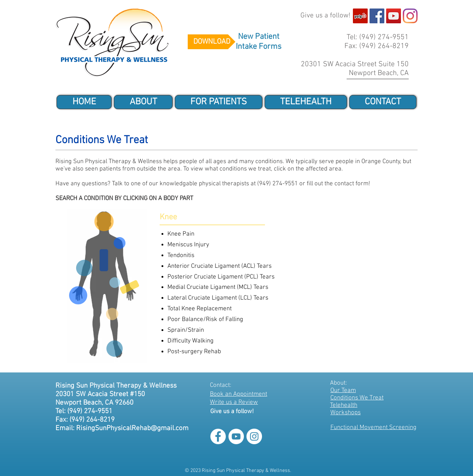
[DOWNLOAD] (212, 42)
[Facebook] (377, 16)
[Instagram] (410, 16)
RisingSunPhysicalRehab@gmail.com (132, 428)
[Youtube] (394, 16)
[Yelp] (360, 16)
